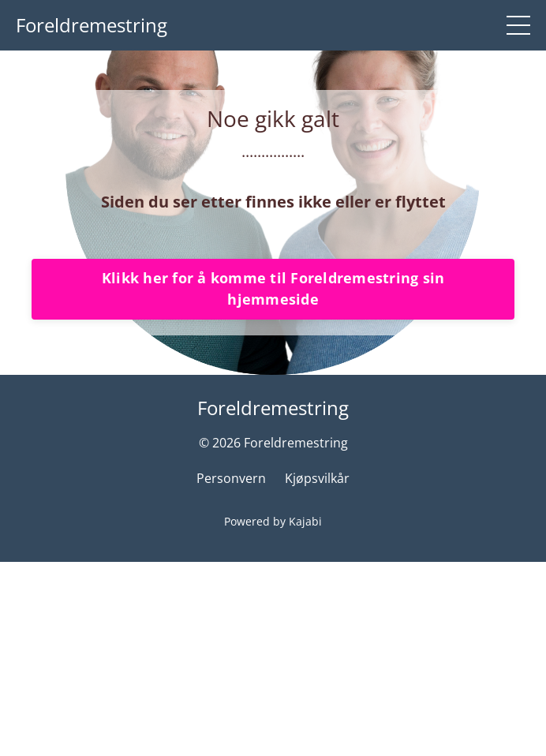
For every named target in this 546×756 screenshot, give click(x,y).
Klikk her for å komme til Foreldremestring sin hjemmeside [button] (273, 479)
